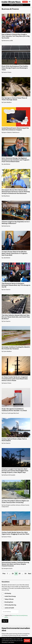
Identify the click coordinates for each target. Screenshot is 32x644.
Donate (25, 2)
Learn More (11, 642)
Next (30, 574)
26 (20, 574)
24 (13, 574)
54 (26, 574)
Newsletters (6, 582)
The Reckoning (16, 5)
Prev (4, 574)
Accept (27, 641)
